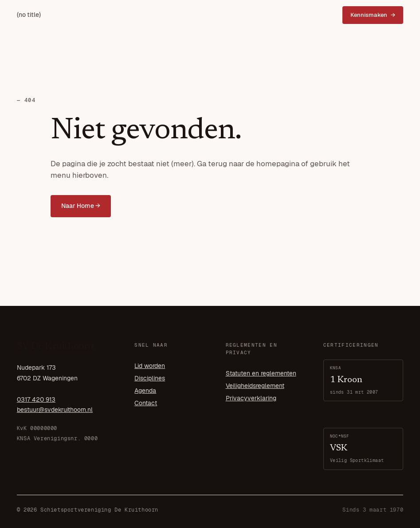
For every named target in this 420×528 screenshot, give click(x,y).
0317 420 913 (36, 399)
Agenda (145, 391)
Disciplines (150, 378)
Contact (146, 403)
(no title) (29, 15)
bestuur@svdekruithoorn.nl (55, 410)
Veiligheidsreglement (255, 386)
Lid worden (150, 366)
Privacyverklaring (251, 398)
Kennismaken (369, 15)
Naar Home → (81, 206)
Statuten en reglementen (261, 373)
